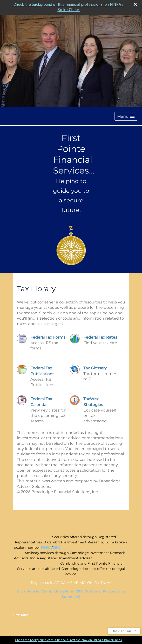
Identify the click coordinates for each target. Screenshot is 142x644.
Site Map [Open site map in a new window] (21, 615)
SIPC (57, 547)
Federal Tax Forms (48, 337)
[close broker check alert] (135, 4)
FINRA (46, 547)
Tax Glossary (95, 368)
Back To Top (124, 631)
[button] (126, 116)
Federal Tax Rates (100, 337)
